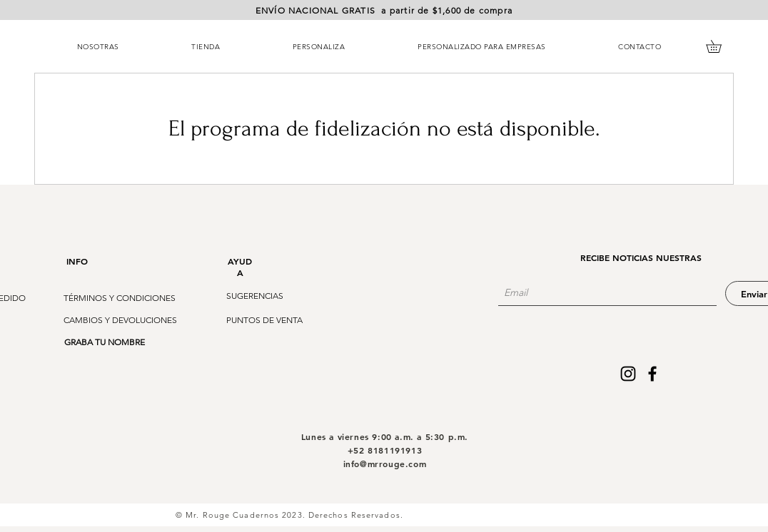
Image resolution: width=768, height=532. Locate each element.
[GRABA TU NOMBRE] (105, 342)
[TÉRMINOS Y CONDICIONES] (120, 298)
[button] (384, 11)
